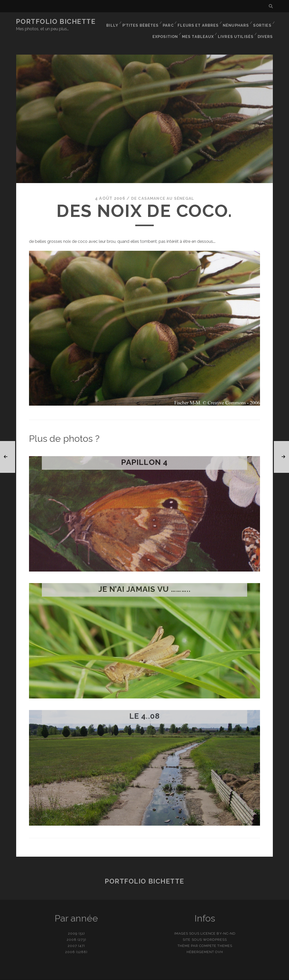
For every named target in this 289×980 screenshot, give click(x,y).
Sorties (262, 22)
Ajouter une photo (170, 974)
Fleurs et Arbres (200, 22)
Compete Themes (216, 935)
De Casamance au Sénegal (163, 187)
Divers (266, 28)
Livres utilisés (237, 28)
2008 (72, 929)
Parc (170, 22)
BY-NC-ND (226, 922)
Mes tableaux (201, 28)
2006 (70, 941)
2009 (73, 922)
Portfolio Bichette (56, 22)
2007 (72, 935)
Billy (115, 22)
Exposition (168, 28)
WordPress (215, 929)
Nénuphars (236, 22)
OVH (219, 941)
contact (135, 974)
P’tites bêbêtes (143, 22)
